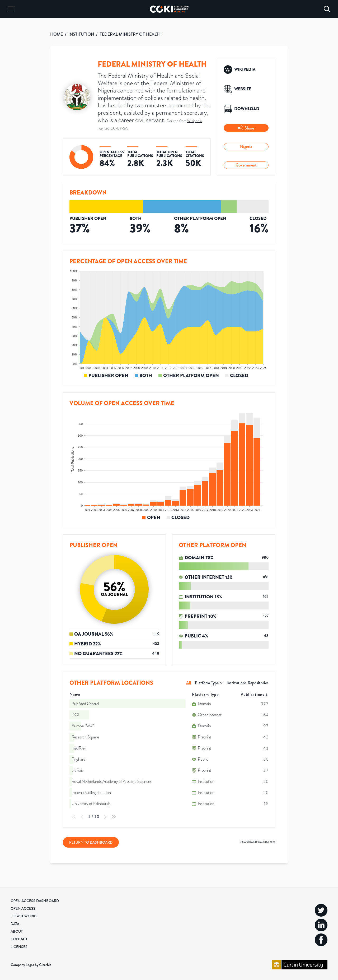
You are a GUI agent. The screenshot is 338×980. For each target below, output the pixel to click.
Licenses (19, 947)
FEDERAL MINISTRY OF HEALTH (131, 34)
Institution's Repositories (248, 683)
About (17, 931)
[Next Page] (105, 817)
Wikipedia (194, 121)
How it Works (24, 916)
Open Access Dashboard (35, 901)
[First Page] (74, 817)
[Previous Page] (82, 817)
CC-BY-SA (119, 128)
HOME (57, 34)
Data (15, 924)
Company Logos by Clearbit (31, 965)
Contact (19, 939)
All (189, 683)
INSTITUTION (81, 34)
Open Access (23, 908)
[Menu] (11, 9)
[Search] (327, 9)
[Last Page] (114, 817)
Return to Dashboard (91, 842)
